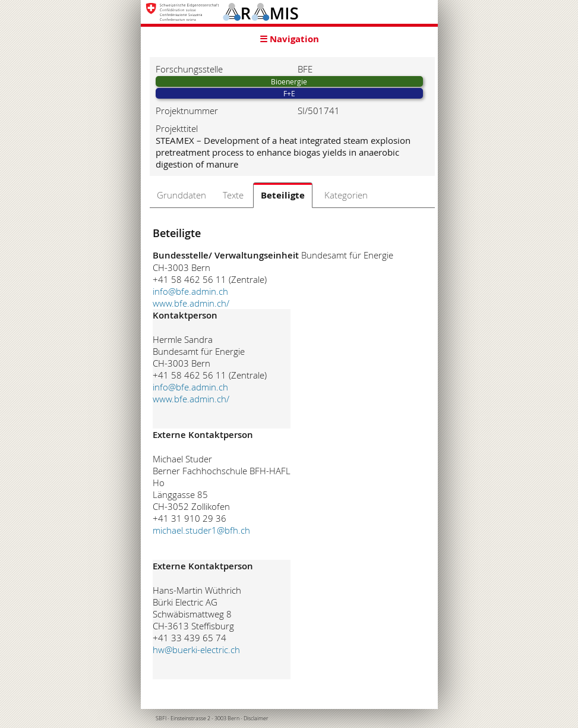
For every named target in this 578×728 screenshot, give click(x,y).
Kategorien (346, 195)
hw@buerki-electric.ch (196, 650)
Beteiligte (283, 195)
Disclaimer (256, 718)
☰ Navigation (289, 39)
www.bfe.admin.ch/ (191, 303)
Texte (233, 195)
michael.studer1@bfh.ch (201, 530)
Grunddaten (181, 195)
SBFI (161, 718)
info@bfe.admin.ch (190, 291)
